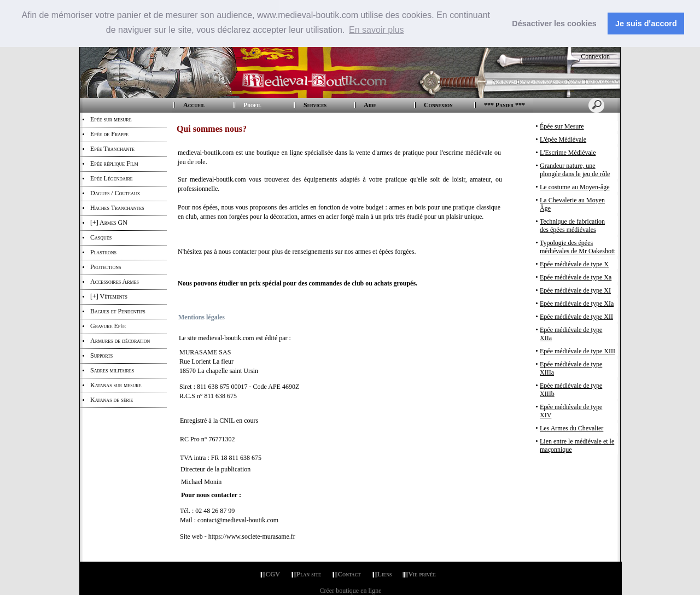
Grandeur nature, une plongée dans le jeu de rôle (575, 170)
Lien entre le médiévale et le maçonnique (577, 445)
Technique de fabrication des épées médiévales (572, 226)
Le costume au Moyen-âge (575, 187)
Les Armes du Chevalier (571, 428)
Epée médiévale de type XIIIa (571, 368)
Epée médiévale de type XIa (577, 304)
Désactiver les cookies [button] (554, 24)
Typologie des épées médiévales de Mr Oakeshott (577, 247)
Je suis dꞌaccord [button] (646, 24)
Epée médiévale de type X (574, 264)
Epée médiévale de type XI (575, 290)
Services (315, 105)
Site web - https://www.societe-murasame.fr (238, 536)
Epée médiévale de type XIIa (571, 334)
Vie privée (422, 574)
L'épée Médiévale (563, 139)
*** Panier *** (504, 105)
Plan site (309, 574)
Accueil (194, 105)
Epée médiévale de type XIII (577, 351)
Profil (252, 105)
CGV (273, 574)
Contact (349, 574)
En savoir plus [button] (377, 30)
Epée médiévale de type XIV (571, 411)
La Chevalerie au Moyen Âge (572, 204)
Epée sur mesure (111, 119)
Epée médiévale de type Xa (576, 277)
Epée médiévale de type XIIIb (571, 390)
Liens (385, 574)
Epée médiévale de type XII (576, 317)
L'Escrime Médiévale (568, 153)
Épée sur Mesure (562, 126)
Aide (370, 105)
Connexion (594, 56)
